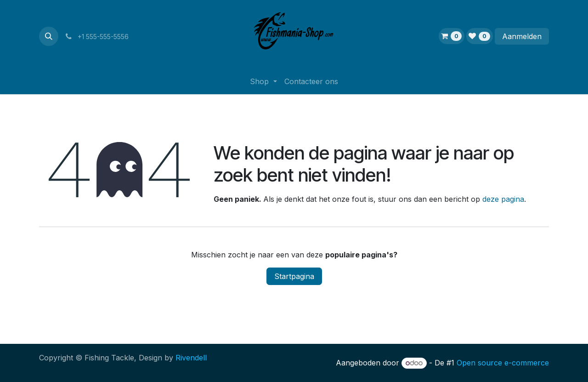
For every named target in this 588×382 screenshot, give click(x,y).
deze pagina (503, 199)
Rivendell (191, 358)
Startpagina (294, 276)
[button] (49, 36)
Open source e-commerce (503, 363)
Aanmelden (522, 36)
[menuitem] (263, 81)
